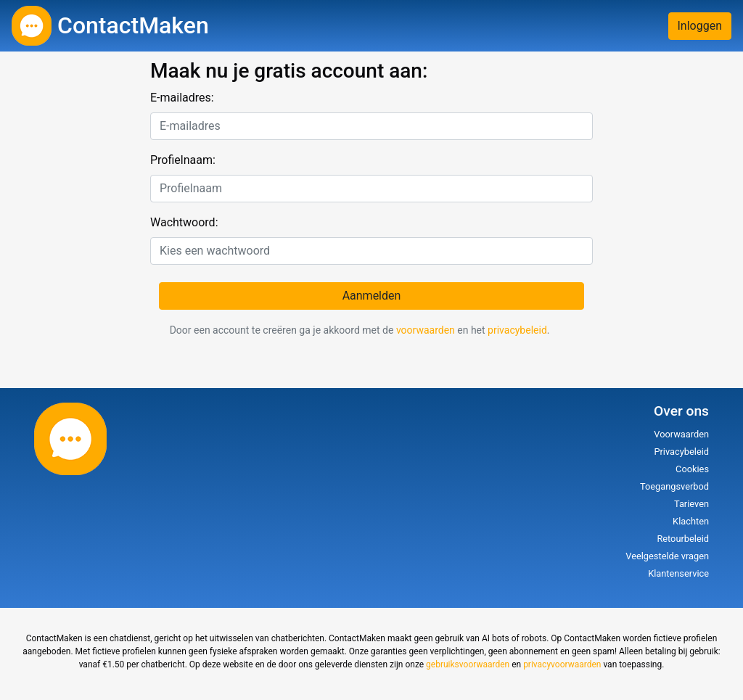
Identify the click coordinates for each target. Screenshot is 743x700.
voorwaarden (426, 330)
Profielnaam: (183, 160)
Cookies (692, 469)
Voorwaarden (681, 434)
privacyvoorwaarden (562, 664)
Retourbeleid (683, 539)
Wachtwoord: (184, 222)
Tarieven (691, 504)
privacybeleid (517, 330)
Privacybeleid (681, 452)
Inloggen (700, 26)
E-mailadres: (182, 98)
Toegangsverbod (674, 486)
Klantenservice (678, 573)
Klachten (691, 521)
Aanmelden (372, 296)
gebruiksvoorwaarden (468, 664)
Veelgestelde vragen (667, 556)
